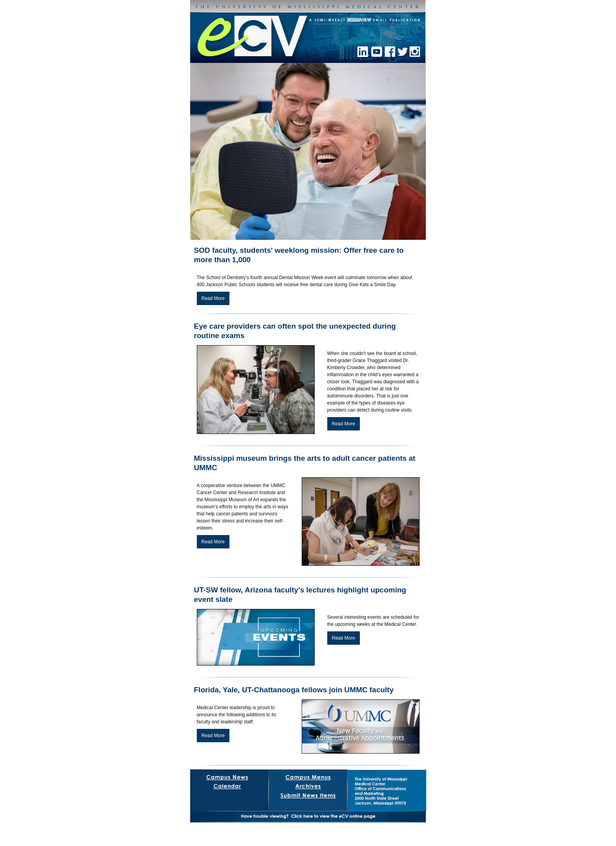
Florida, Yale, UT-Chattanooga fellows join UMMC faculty (294, 690)
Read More (213, 298)
